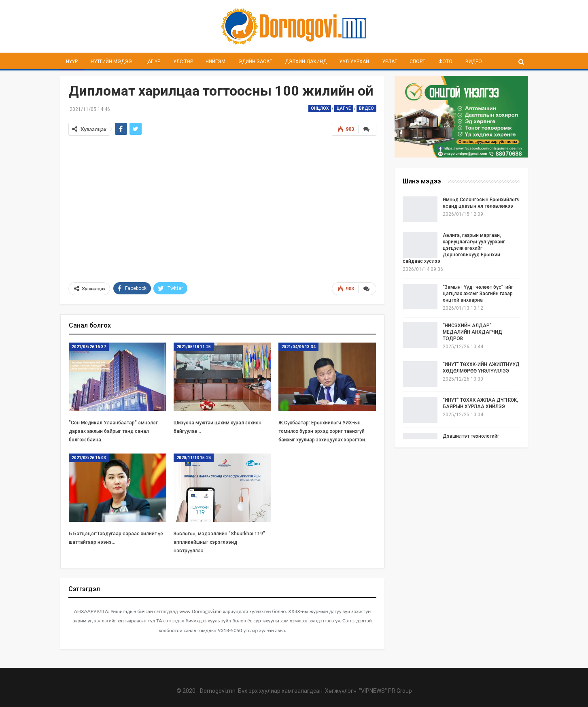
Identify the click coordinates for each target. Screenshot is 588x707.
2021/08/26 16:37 (89, 347)
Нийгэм (215, 62)
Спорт (417, 62)
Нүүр (72, 62)
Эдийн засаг (255, 62)
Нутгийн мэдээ (111, 62)
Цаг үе (152, 62)
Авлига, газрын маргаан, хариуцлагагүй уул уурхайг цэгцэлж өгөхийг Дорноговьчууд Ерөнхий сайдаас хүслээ (454, 248)
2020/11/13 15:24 (194, 458)
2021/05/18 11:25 (194, 347)
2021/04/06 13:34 (298, 347)
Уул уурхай (354, 62)
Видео (474, 62)
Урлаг (390, 62)
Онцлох (320, 108)
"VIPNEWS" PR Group (385, 691)
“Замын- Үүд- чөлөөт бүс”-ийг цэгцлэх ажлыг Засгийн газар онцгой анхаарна (478, 294)
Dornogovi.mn (218, 691)
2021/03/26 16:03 (89, 458)
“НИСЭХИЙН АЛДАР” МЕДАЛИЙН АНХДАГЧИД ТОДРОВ (472, 332)
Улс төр (183, 62)
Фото (445, 62)
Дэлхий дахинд (306, 62)
